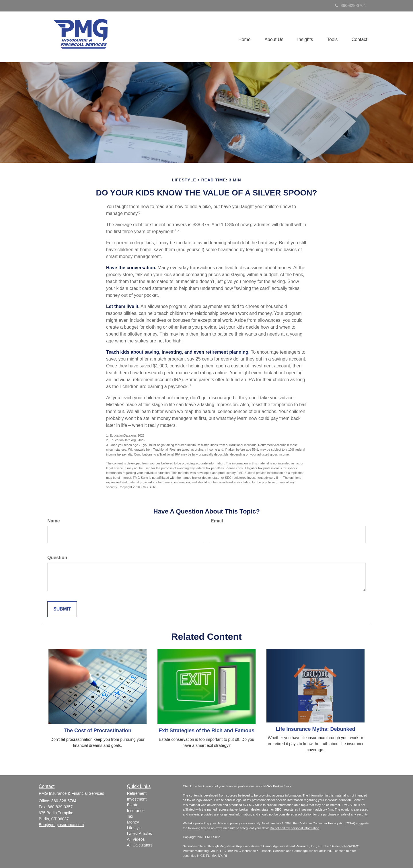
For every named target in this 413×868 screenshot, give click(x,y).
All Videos (136, 839)
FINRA (346, 846)
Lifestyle (134, 828)
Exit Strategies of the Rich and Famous (206, 731)
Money (133, 822)
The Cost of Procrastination (98, 731)
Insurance (136, 811)
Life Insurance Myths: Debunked (315, 729)
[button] (272, 37)
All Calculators (140, 845)
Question (57, 558)
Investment (137, 799)
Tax (130, 816)
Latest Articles (140, 834)
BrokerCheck (282, 786)
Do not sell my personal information (295, 828)
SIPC (356, 846)
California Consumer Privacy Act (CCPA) (327, 823)
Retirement (137, 793)
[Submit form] (62, 609)
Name (54, 521)
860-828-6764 (350, 5)
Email (217, 521)
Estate (133, 805)
